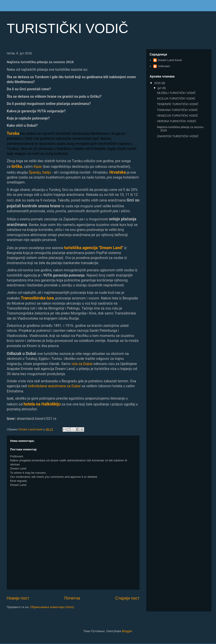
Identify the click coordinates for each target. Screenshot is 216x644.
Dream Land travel (170, 60)
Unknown (164, 66)
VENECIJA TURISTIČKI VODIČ (177, 116)
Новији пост (18, 598)
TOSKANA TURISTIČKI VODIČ (177, 110)
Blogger (127, 631)
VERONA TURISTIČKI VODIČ (177, 121)
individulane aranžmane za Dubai (54, 386)
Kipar (38, 167)
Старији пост (127, 598)
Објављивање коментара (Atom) (52, 607)
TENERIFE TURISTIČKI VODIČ (178, 104)
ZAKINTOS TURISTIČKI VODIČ (178, 136)
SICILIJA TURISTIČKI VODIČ (176, 98)
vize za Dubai (82, 364)
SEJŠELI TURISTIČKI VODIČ (176, 93)
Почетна (72, 598)
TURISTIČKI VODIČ (67, 28)
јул (160, 88)
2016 (158, 83)
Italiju (47, 172)
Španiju (35, 172)
